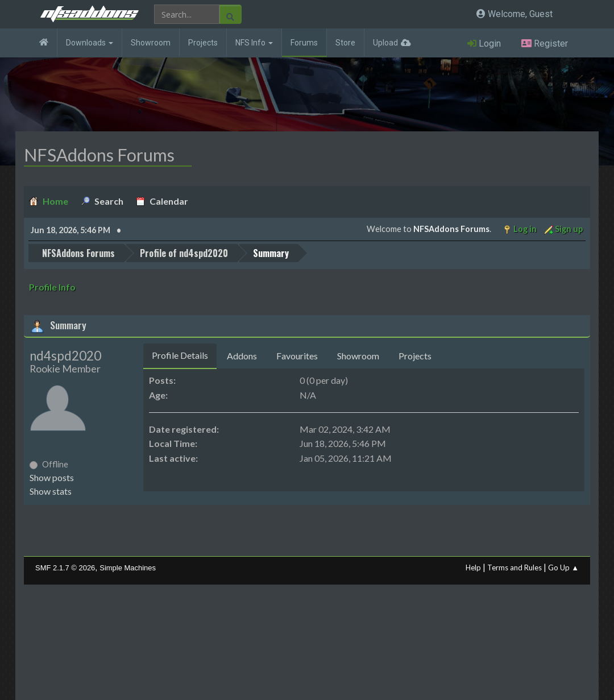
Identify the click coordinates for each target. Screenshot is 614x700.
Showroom (151, 43)
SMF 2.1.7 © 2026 (65, 568)
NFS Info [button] (254, 43)
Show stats (51, 491)
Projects (203, 43)
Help (473, 568)
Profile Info (52, 287)
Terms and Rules (515, 568)
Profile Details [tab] (180, 355)
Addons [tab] (242, 356)
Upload (385, 43)
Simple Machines (128, 568)
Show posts (52, 477)
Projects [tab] (415, 356)
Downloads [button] (90, 43)
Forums (304, 43)
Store (345, 43)
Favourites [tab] (297, 356)
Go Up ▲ (563, 568)
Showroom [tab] (358, 356)
